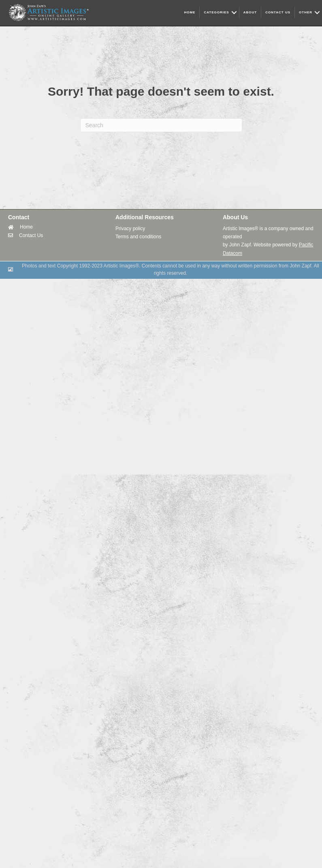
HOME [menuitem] (190, 12)
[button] (234, 13)
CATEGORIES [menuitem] (216, 12)
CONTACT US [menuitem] (278, 12)
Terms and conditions (138, 237)
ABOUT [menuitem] (250, 12)
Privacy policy (130, 229)
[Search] (161, 125)
